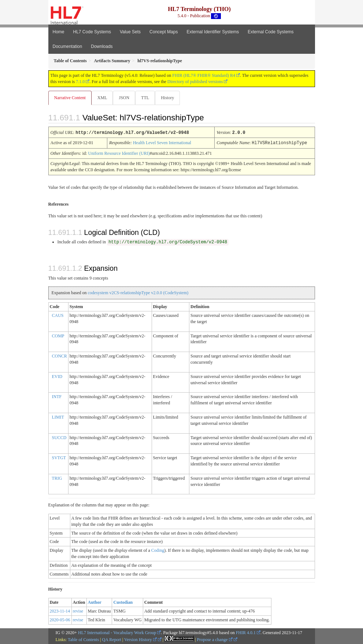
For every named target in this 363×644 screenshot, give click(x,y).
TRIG (57, 478)
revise (78, 611)
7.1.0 (80, 82)
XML (103, 98)
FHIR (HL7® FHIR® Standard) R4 (204, 75)
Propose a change (215, 639)
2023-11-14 (60, 611)
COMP (58, 336)
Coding (158, 550)
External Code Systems (271, 32)
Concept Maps (164, 32)
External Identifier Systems (213, 32)
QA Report (112, 639)
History (170, 98)
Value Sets (130, 32)
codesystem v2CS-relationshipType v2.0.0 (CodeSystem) (138, 292)
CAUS (58, 315)
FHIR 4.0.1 (246, 632)
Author (95, 602)
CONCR (60, 356)
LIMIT (58, 417)
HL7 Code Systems (92, 32)
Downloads (102, 46)
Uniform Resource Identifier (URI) (119, 153)
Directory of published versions (195, 82)
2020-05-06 (60, 619)
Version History (140, 639)
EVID (57, 376)
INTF (57, 396)
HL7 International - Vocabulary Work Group (117, 632)
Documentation (68, 46)
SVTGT (59, 457)
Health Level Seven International (162, 143)
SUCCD (59, 437)
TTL (147, 98)
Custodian (123, 602)
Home (59, 32)
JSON (125, 98)
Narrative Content (70, 98)
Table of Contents (83, 639)
